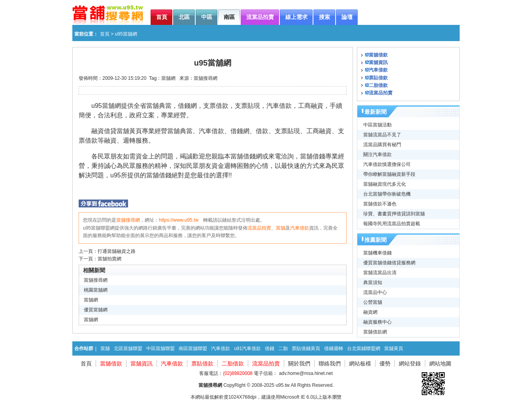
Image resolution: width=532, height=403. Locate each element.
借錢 (270, 348)
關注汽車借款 (377, 154)
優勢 (385, 363)
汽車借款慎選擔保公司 (387, 164)
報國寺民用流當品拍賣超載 (392, 224)
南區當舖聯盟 (193, 348)
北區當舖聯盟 (128, 348)
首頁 (105, 34)
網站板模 (360, 363)
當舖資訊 (378, 62)
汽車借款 (300, 228)
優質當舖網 (96, 310)
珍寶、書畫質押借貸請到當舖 (394, 214)
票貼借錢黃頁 (306, 348)
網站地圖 (440, 363)
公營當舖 (373, 302)
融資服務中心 (377, 322)
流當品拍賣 (259, 228)
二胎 (283, 348)
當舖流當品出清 (380, 273)
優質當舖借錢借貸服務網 (389, 263)
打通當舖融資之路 (117, 251)
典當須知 (373, 282)
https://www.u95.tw (179, 220)
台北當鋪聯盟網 (364, 348)
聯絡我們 (330, 363)
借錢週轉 (334, 348)
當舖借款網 (375, 332)
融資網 (370, 312)
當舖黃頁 (394, 348)
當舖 (281, 228)
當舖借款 (378, 55)
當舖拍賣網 (109, 259)
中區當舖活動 (377, 125)
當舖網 (168, 78)
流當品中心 (375, 292)
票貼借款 (378, 78)
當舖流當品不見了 (382, 135)
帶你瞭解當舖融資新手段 (389, 174)
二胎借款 (378, 85)
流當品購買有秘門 (382, 145)
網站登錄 (410, 363)
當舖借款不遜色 (380, 204)
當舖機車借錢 (377, 253)
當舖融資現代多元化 (385, 184)
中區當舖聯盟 (160, 348)
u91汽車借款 (247, 348)
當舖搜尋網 (206, 78)
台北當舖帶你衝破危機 (387, 194)
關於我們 (299, 363)
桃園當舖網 (96, 290)
